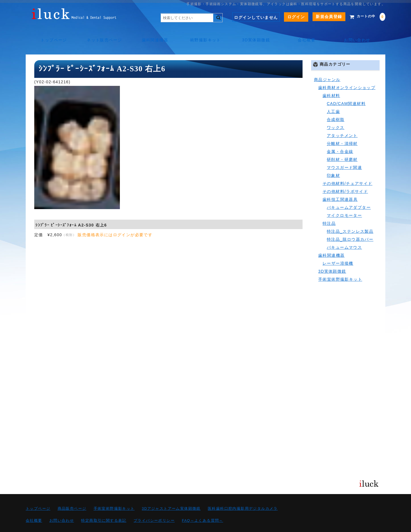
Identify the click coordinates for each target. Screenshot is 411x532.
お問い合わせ (359, 34)
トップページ (51, 34)
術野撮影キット (205, 34)
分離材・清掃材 (342, 131)
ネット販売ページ (103, 34)
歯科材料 (331, 83)
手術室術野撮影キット (340, 266)
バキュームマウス (344, 234)
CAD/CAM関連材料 (346, 91)
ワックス (336, 115)
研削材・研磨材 (342, 147)
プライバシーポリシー (154, 508)
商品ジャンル (327, 67)
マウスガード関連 (344, 155)
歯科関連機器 (154, 34)
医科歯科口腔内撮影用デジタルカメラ (243, 496)
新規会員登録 (320, 17)
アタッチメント (342, 123)
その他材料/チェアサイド (347, 171)
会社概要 (308, 34)
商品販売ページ (72, 496)
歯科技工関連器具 (340, 187)
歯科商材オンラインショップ (347, 75)
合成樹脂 (336, 107)
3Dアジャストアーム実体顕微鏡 (171, 496)
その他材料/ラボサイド (345, 179)
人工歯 (333, 99)
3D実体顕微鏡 (257, 34)
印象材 (333, 163)
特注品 (329, 211)
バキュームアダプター (349, 195)
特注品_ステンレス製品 (350, 219)
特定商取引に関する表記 (104, 508)
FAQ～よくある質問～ (203, 508)
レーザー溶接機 (338, 250)
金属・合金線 (340, 139)
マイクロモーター (344, 203)
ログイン (288, 17)
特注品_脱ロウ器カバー (350, 226)
